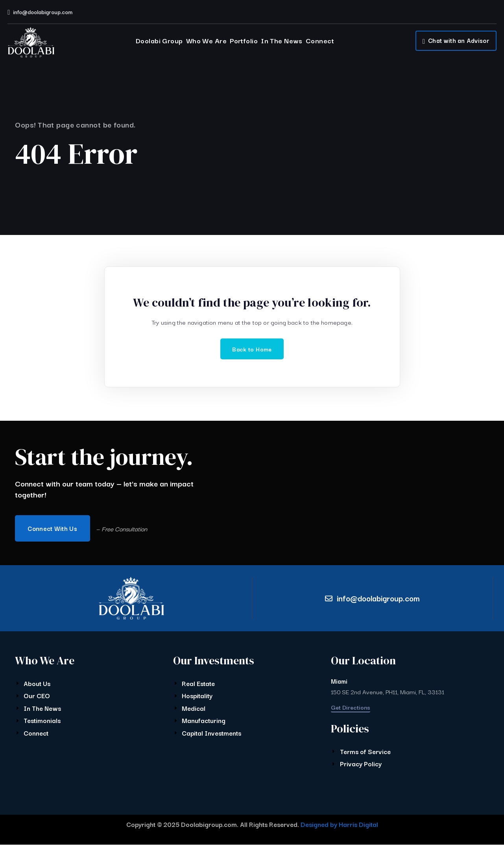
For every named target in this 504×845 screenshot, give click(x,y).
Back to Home (252, 349)
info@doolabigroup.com (43, 12)
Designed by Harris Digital (339, 825)
